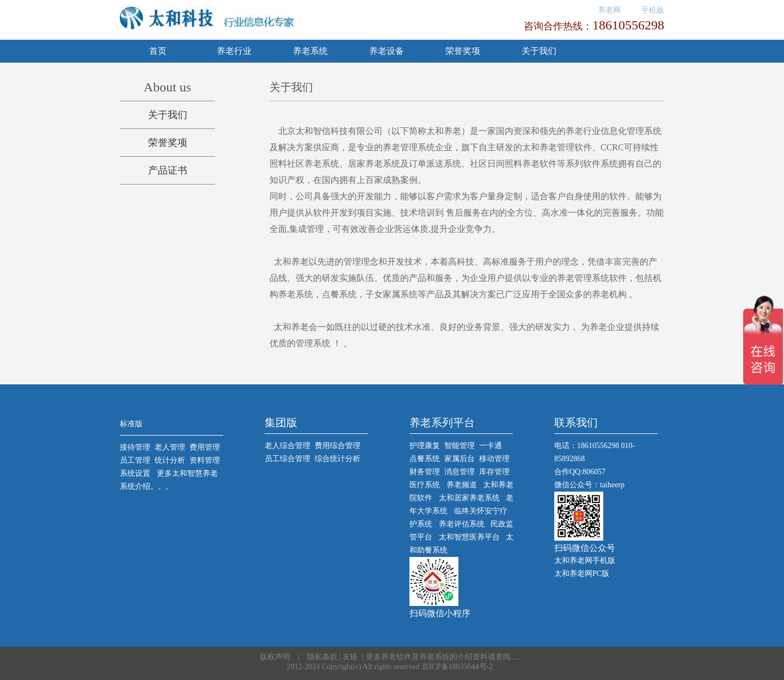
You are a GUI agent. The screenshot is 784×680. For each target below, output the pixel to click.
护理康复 (425, 446)
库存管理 (494, 472)
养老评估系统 (462, 524)
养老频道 (462, 485)
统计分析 (170, 460)
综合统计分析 (338, 459)
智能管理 (460, 446)
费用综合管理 (338, 446)
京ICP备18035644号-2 (457, 667)
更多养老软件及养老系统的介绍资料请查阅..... (443, 657)
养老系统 (310, 51)
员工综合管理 (287, 459)
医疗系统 (425, 485)
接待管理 (135, 447)
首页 (158, 51)
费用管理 (205, 447)
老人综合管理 (287, 446)
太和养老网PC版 (582, 574)
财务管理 (425, 472)
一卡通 (491, 446)
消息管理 (460, 472)
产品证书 (168, 170)
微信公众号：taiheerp (589, 485)
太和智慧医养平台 (469, 537)
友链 (350, 657)
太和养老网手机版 (585, 560)
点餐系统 (425, 459)
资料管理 (205, 460)
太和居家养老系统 (469, 498)
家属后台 (460, 459)
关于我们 (539, 51)
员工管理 (135, 460)
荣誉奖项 (463, 51)
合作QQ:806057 (580, 472)
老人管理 (170, 447)
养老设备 (387, 51)
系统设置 (135, 473)
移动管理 (494, 459)
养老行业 (234, 51)
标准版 (131, 424)
